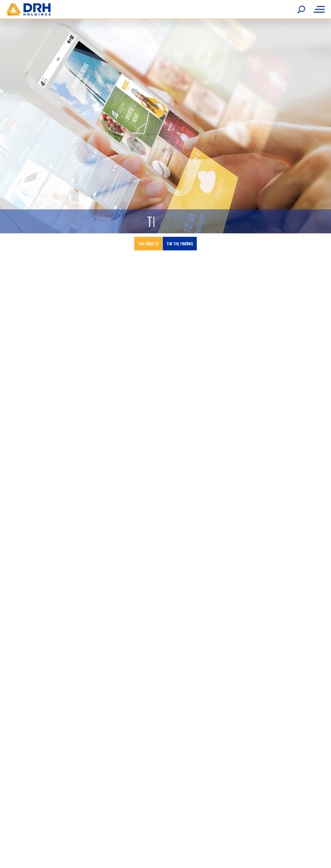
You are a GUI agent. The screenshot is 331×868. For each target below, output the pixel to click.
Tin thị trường (180, 238)
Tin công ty (148, 238)
